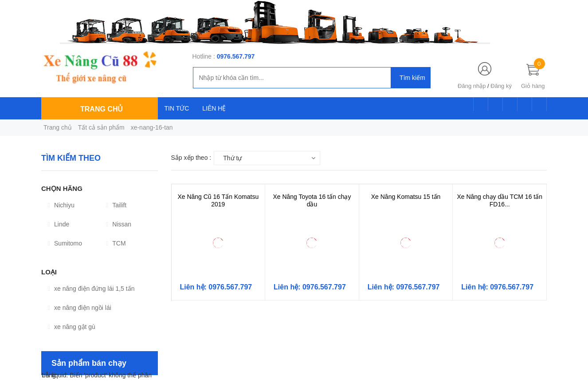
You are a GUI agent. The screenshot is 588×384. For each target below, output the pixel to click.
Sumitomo (65, 243)
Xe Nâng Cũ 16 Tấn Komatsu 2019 (218, 200)
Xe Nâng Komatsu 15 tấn (406, 197)
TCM (116, 243)
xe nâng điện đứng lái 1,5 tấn (91, 289)
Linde (59, 224)
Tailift (116, 205)
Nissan (119, 224)
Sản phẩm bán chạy (89, 363)
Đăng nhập (472, 86)
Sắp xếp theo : (191, 158)
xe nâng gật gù (72, 327)
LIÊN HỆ (214, 108)
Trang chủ (58, 127)
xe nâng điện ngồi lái (80, 308)
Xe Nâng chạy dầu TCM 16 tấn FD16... (500, 200)
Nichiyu (61, 205)
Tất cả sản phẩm (101, 127)
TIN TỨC (177, 108)
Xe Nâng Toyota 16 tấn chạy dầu (312, 200)
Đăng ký (501, 86)
